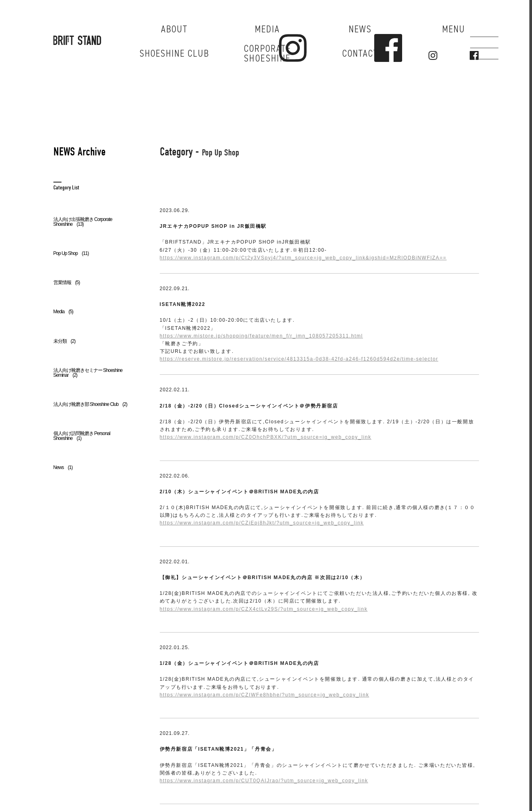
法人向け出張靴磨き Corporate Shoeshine (83, 222)
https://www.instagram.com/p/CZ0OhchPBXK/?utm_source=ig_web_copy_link (266, 437)
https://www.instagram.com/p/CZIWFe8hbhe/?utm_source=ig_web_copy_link (265, 695)
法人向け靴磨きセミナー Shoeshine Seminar (88, 373)
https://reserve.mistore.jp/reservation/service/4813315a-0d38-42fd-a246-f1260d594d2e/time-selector (299, 359)
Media (63, 312)
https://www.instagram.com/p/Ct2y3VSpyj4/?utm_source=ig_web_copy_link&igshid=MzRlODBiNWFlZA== (303, 258)
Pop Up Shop (71, 253)
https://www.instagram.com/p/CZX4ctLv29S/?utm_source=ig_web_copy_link (264, 609)
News (63, 467)
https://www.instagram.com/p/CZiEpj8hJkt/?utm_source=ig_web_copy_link (262, 523)
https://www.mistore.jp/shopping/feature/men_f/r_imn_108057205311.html (262, 336)
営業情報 (67, 282)
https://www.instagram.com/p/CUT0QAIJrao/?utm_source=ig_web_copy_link (264, 781)
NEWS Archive (79, 152)
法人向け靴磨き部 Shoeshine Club (90, 404)
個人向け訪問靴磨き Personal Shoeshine (82, 436)
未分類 (65, 341)
